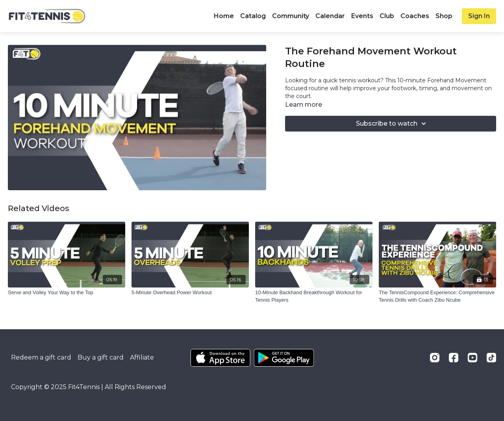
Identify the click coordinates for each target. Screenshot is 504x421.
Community (291, 16)
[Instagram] (435, 358)
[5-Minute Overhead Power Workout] (190, 293)
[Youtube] (472, 358)
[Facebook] (454, 358)
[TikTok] (491, 358)
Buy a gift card (101, 357)
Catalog (253, 16)
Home (224, 16)
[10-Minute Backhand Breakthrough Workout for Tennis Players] (314, 296)
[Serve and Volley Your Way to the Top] (67, 293)
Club (387, 16)
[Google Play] (284, 358)
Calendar (330, 16)
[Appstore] (220, 358)
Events (362, 16)
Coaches (415, 16)
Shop (444, 16)
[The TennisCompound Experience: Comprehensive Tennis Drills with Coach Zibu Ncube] (437, 296)
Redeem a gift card (41, 357)
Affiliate (142, 357)
